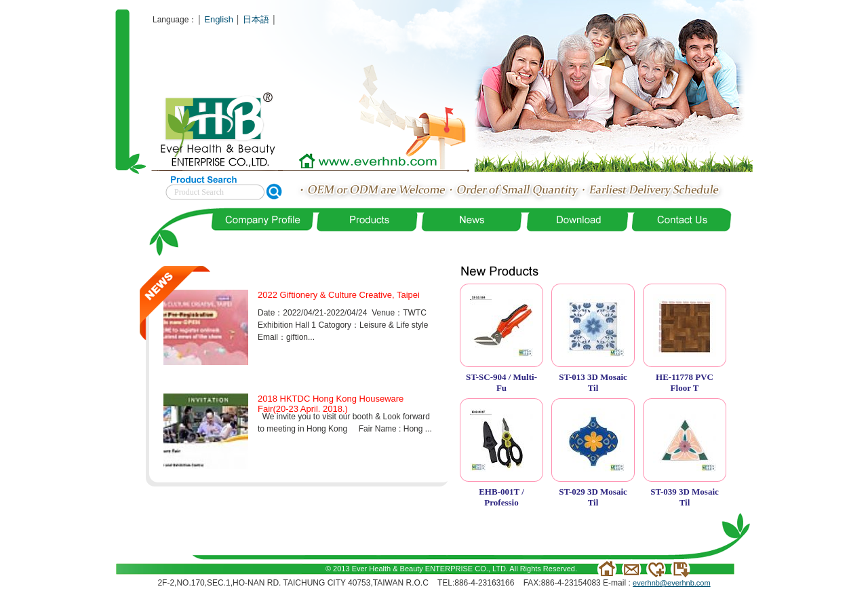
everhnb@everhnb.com (672, 583)
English (219, 19)
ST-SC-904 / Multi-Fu (501, 382)
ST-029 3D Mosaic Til (593, 497)
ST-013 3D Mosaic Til (593, 382)
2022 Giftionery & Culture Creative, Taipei (339, 295)
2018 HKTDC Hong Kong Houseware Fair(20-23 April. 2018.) (331, 404)
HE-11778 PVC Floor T (685, 382)
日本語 (256, 19)
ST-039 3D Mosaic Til (685, 497)
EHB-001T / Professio (501, 497)
